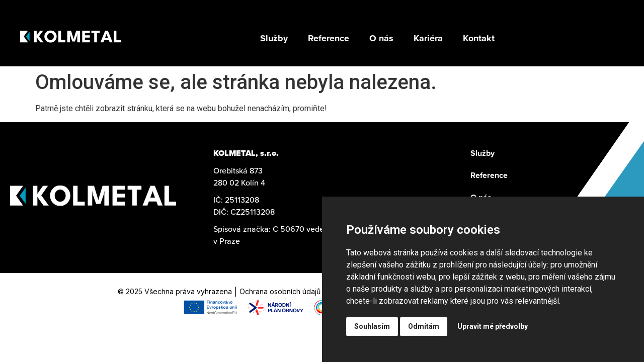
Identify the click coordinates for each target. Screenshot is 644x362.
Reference (489, 175)
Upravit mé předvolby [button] (493, 326)
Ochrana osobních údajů (280, 291)
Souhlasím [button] (372, 326)
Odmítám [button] (424, 326)
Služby (482, 153)
